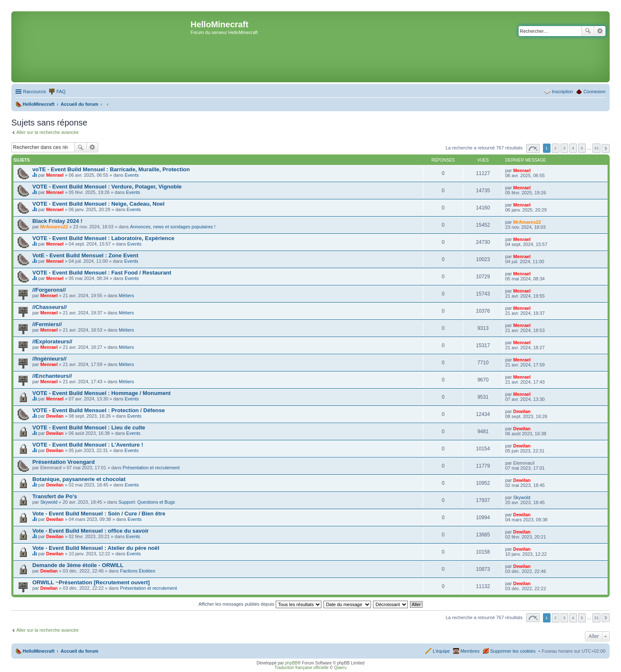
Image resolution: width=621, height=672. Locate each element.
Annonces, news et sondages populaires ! (173, 227)
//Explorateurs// (52, 341)
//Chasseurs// (50, 307)
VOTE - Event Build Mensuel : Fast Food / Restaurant (102, 273)
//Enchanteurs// (52, 376)
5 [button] (582, 148)
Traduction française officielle (301, 668)
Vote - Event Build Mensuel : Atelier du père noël (96, 548)
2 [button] (556, 148)
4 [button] (573, 148)
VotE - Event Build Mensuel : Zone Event (85, 255)
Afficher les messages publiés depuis (260, 604)
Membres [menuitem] (470, 651)
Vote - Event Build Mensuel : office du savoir (90, 531)
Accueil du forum (79, 651)
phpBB (291, 663)
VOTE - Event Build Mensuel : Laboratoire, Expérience (103, 238)
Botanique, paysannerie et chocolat (79, 479)
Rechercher (588, 31)
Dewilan (55, 416)
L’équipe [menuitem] (441, 651)
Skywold (49, 502)
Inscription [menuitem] (562, 92)
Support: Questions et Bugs (147, 502)
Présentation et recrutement (151, 468)
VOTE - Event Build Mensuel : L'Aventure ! (88, 445)
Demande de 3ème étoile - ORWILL (78, 565)
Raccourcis (34, 92)
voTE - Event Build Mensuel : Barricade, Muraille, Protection (111, 169)
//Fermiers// (47, 324)
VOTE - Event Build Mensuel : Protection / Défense (99, 410)
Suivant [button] (606, 148)
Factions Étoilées (138, 571)
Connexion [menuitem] (594, 92)
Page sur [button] (533, 148)
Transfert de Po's (55, 496)
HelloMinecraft (39, 651)
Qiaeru (340, 668)
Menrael (55, 175)
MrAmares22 (54, 227)
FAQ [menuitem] (61, 92)
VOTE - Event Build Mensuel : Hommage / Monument (102, 393)
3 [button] (564, 148)
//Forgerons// (49, 290)
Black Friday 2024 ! (57, 221)
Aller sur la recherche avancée (48, 132)
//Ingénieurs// (49, 359)
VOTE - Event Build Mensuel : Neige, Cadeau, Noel (98, 204)
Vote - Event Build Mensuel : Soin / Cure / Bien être (99, 514)
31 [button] (596, 148)
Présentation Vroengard (64, 462)
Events (132, 175)
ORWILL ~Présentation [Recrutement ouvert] (91, 582)
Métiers (126, 295)
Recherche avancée (600, 31)
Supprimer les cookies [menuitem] (513, 651)
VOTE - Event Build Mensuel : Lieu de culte (89, 428)
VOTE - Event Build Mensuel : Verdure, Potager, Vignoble (107, 187)
